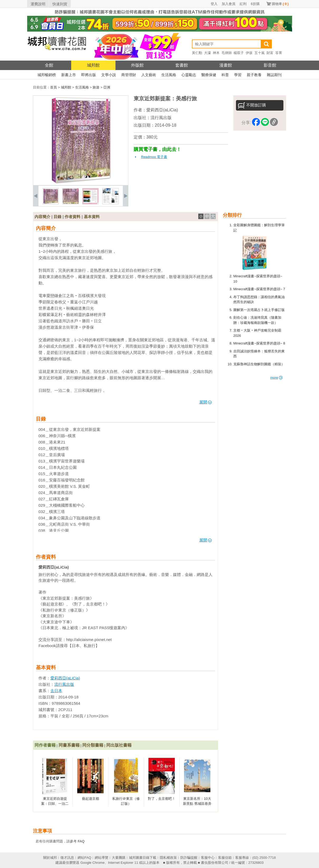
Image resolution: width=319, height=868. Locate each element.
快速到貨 (60, 4)
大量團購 (119, 858)
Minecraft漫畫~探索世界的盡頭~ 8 (259, 343)
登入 (214, 4)
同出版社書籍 (119, 745)
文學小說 (109, 75)
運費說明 (38, 4)
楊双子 (239, 53)
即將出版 (89, 75)
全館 (49, 65)
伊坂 (249, 53)
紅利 (243, 4)
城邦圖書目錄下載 (143, 858)
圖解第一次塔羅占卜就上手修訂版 (259, 310)
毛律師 (227, 53)
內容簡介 (42, 217)
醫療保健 (209, 75)
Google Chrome (93, 863)
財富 (270, 53)
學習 (238, 75)
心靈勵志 (189, 75)
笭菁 (279, 53)
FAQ (81, 841)
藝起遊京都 (91, 799)
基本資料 (92, 217)
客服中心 (208, 858)
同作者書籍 (45, 745)
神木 (216, 53)
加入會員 (229, 4)
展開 (206, 402)
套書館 (182, 65)
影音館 (270, 65)
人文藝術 (149, 75)
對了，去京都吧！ (162, 799)
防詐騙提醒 (189, 858)
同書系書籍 (69, 745)
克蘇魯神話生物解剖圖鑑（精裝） (259, 364)
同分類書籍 (93, 745)
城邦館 (93, 65)
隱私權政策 (168, 858)
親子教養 (254, 75)
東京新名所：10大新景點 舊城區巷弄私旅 (197, 804)
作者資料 (72, 217)
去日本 (56, 691)
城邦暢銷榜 (47, 75)
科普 (225, 75)
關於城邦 (50, 858)
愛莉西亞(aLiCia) (162, 110)
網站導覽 (101, 858)
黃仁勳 (197, 53)
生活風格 (169, 75)
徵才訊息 (67, 858)
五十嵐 (260, 53)
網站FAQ (84, 858)
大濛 (207, 53)
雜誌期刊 (274, 75)
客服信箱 (225, 858)
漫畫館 (226, 65)
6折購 (255, 4)
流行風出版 (161, 118)
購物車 (280, 4)
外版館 (137, 65)
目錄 (57, 217)
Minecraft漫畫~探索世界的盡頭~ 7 (259, 289)
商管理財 (129, 75)
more (276, 378)
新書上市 (69, 75)
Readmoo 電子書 (154, 157)
